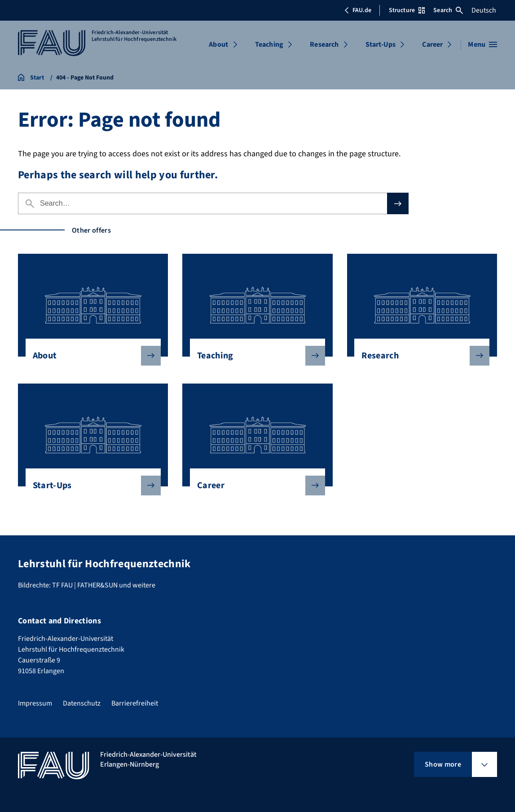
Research (324, 44)
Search (448, 10)
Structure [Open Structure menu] (407, 10)
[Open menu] (482, 44)
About (218, 44)
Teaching (269, 44)
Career (432, 44)
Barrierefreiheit (135, 703)
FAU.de (358, 10)
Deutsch (484, 10)
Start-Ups (381, 44)
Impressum (35, 703)
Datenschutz (82, 703)
